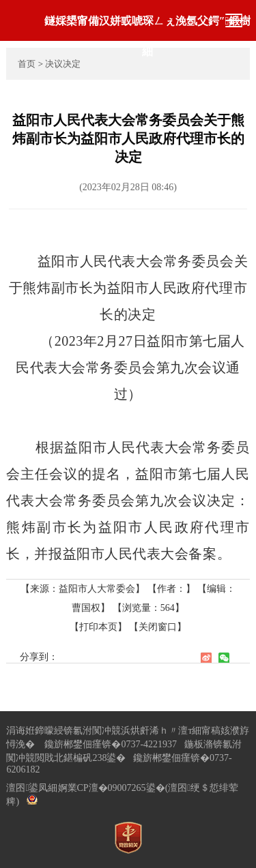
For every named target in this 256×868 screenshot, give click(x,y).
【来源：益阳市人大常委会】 (84, 589)
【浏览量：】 (148, 608)
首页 (27, 64)
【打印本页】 (98, 627)
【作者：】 (171, 589)
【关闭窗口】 (158, 627)
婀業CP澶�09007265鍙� (112, 788)
